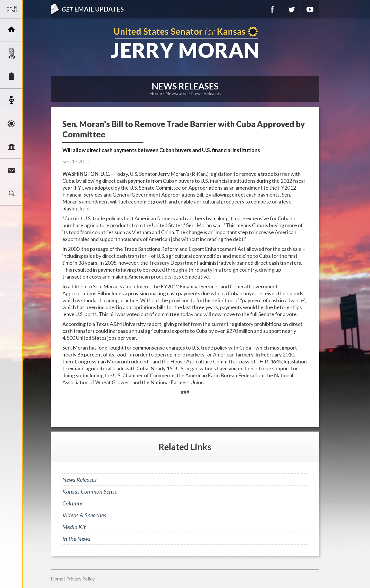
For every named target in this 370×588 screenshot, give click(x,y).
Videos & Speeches (84, 515)
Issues (12, 124)
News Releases (206, 93)
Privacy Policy (81, 579)
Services (12, 77)
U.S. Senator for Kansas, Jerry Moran (185, 43)
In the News (76, 539)
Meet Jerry (12, 53)
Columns (73, 503)
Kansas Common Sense (90, 491)
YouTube (310, 9)
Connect (12, 170)
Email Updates (93, 9)
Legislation (12, 147)
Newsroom (12, 100)
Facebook (272, 9)
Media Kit (74, 527)
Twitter (291, 9)
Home (156, 93)
